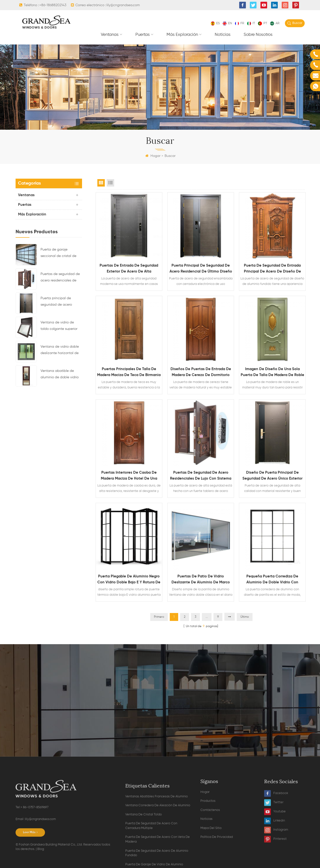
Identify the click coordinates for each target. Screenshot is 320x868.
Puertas (143, 35)
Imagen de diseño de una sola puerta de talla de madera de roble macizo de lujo (272, 373)
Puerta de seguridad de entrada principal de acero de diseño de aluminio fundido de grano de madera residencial (272, 269)
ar (275, 23)
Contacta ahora (160, 717)
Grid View (101, 183)
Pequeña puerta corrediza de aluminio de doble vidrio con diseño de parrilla (272, 580)
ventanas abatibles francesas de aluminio (157, 849)
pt (263, 23)
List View (110, 183)
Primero (159, 617)
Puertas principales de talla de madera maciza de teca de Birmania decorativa (129, 373)
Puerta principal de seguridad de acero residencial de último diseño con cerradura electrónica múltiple (57, 302)
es (215, 23)
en (227, 23)
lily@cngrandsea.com (123, 5)
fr (240, 23)
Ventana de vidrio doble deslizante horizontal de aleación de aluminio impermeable (60, 351)
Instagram (276, 866)
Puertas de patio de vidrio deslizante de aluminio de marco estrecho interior (201, 580)
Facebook (276, 830)
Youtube (275, 848)
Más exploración (182, 35)
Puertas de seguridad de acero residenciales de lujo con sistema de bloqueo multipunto (60, 278)
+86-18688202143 (53, 5)
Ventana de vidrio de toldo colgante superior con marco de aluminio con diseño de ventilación (61, 326)
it (251, 23)
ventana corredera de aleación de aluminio (158, 858)
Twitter (274, 839)
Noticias (223, 35)
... (207, 617)
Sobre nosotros (258, 35)
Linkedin (275, 857)
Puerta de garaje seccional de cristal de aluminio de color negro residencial (59, 254)
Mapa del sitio (211, 864)
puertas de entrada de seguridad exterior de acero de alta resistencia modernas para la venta (129, 269)
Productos (208, 837)
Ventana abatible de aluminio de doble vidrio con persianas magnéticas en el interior (60, 375)
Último (245, 617)
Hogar (153, 156)
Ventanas (110, 35)
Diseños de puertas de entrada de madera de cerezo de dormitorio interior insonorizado (201, 373)
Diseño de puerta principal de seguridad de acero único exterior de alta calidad (272, 476)
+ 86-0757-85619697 (34, 847)
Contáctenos (210, 846)
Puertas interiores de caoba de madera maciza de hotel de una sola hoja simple (129, 476)
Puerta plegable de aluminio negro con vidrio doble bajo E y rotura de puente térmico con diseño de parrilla (129, 580)
